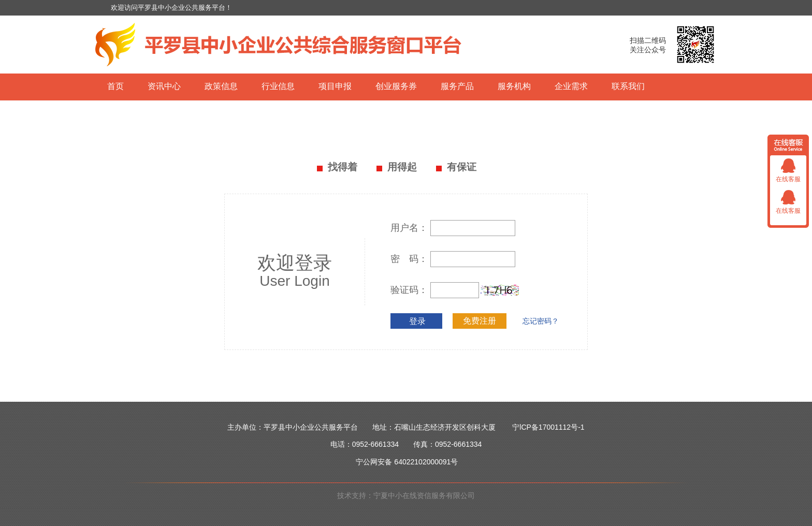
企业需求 (571, 86)
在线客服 (788, 179)
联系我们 (628, 86)
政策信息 (221, 86)
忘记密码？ (541, 321)
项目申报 (335, 86)
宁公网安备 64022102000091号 (407, 462)
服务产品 (457, 86)
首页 (115, 86)
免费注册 (480, 321)
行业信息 (278, 86)
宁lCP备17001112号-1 (548, 427)
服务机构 (514, 86)
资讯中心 (164, 86)
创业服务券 (396, 86)
